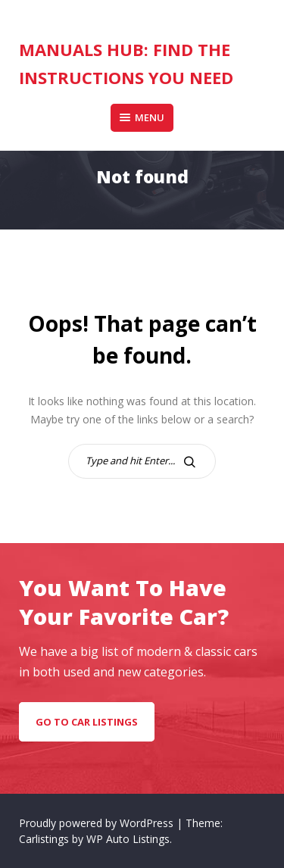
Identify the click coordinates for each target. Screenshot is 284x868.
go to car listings (87, 722)
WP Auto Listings (128, 839)
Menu (142, 117)
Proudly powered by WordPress (98, 823)
